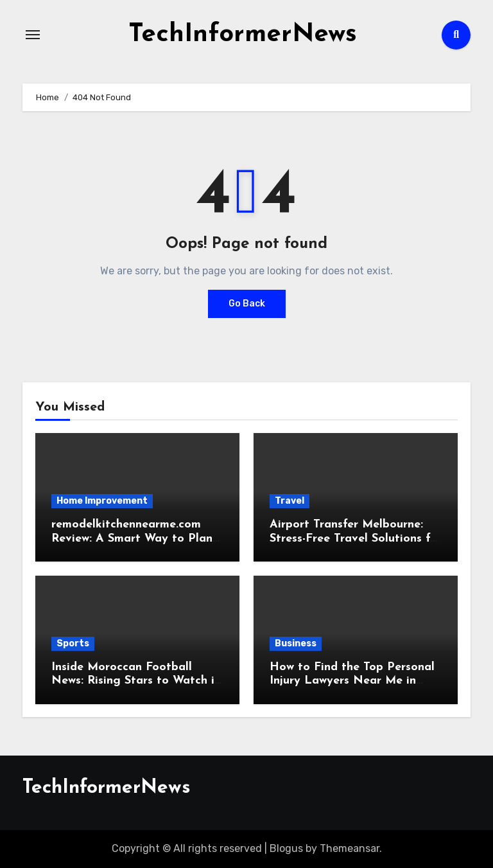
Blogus (286, 848)
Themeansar (350, 848)
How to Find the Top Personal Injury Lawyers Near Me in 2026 (352, 681)
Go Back (247, 304)
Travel (290, 501)
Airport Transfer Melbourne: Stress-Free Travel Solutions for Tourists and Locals (356, 538)
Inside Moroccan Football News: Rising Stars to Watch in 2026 (136, 681)
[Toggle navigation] (33, 35)
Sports (73, 643)
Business (296, 643)
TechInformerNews (243, 35)
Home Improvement (102, 501)
